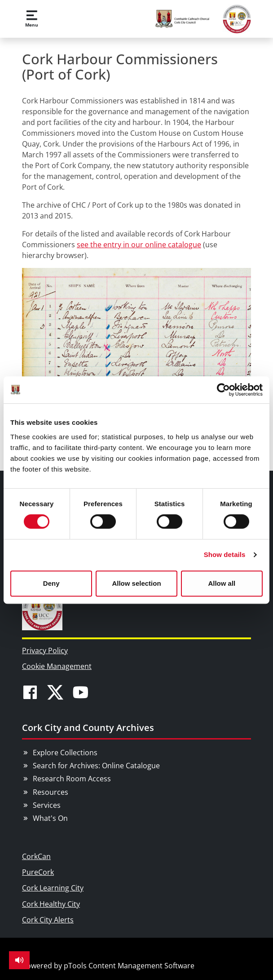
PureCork (38, 872)
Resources (51, 792)
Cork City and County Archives (88, 728)
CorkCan (36, 856)
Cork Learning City (53, 888)
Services (47, 805)
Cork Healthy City (51, 904)
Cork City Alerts (48, 920)
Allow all (222, 583)
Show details (225, 555)
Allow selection (136, 583)
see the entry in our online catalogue (139, 245)
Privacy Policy (45, 650)
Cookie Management (57, 666)
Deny (51, 583)
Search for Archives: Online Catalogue (96, 766)
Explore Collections (65, 753)
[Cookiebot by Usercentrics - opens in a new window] (223, 390)
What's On (50, 818)
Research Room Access (72, 779)
